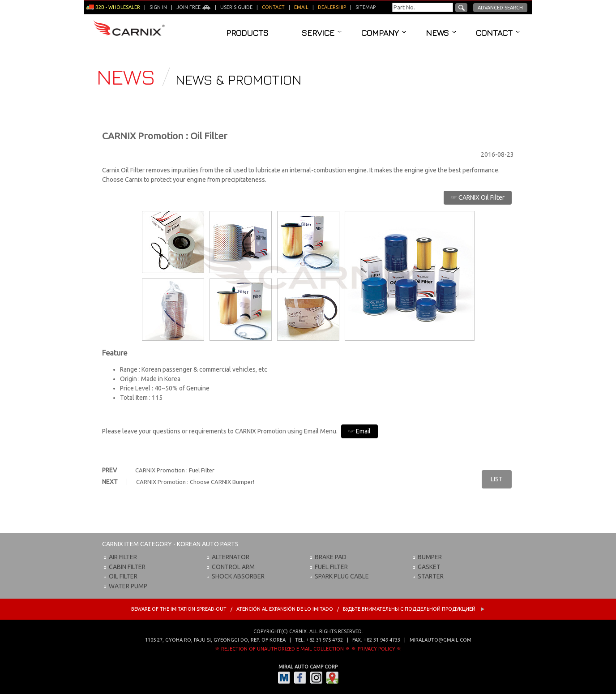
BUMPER (430, 557)
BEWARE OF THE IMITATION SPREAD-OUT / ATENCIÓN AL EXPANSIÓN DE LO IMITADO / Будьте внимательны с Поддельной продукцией (308, 609)
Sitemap (366, 7)
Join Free (194, 7)
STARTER (431, 576)
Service (322, 33)
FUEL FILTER (331, 567)
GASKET (429, 567)
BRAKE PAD (331, 557)
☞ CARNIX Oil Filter (478, 197)
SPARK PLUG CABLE (342, 576)
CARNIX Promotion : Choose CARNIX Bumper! (195, 482)
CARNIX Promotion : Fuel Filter (175, 470)
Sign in (158, 7)
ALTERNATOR (231, 557)
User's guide (236, 7)
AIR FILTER (123, 557)
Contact (498, 33)
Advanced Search (500, 8)
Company (384, 33)
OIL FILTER (123, 576)
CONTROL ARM (233, 567)
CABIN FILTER (127, 567)
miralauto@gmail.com (441, 640)
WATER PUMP (128, 586)
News (441, 33)
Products (247, 33)
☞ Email (359, 431)
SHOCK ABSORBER (238, 576)
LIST (497, 479)
